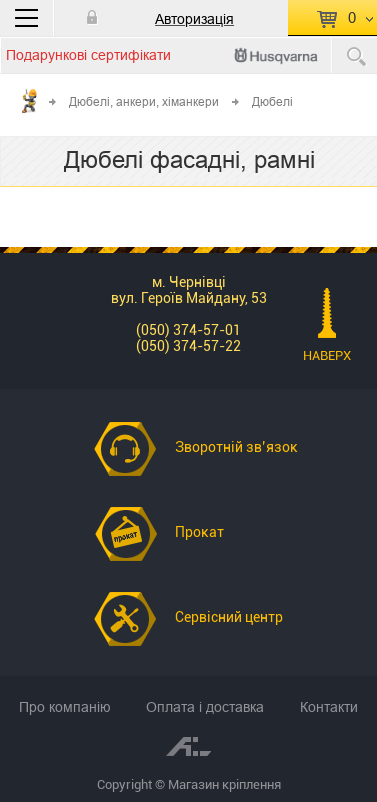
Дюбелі (272, 101)
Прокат (199, 532)
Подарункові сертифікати (88, 55)
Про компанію (65, 707)
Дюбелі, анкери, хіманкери (144, 101)
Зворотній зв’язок (236, 447)
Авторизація (194, 19)
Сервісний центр (229, 617)
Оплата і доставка (205, 707)
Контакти (329, 707)
